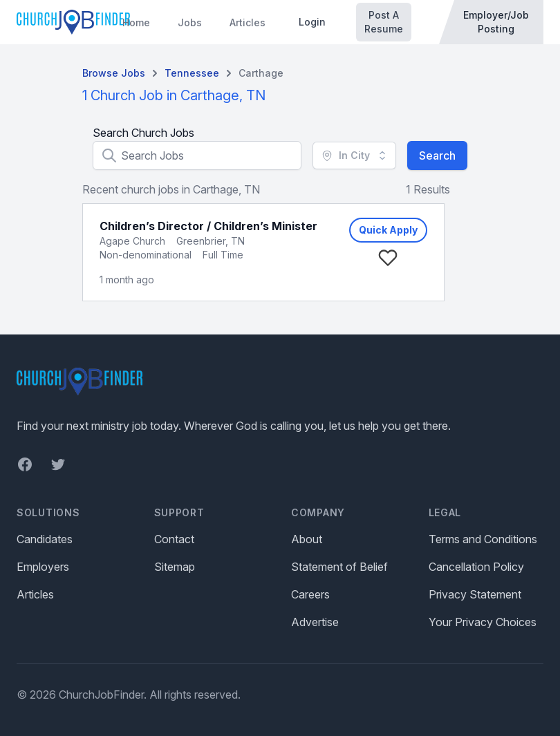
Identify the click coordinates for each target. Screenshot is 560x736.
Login (312, 22)
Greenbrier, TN (211, 241)
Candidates (45, 539)
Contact (174, 539)
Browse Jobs (114, 73)
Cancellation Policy (476, 567)
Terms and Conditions (483, 539)
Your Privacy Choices (483, 622)
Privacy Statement (475, 594)
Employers (43, 567)
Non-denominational (146, 255)
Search (437, 155)
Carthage (261, 73)
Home (136, 22)
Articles (248, 22)
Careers (310, 594)
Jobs (190, 22)
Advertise (315, 622)
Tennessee (192, 73)
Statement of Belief (339, 567)
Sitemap (175, 567)
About (307, 539)
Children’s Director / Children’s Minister (208, 226)
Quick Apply (388, 230)
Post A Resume (384, 22)
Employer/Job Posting (496, 22)
